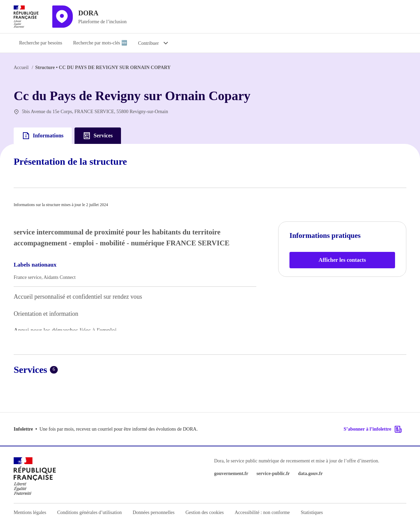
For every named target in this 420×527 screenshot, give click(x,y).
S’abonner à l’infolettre (373, 429)
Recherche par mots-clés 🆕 (100, 43)
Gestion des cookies (205, 512)
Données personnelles (153, 512)
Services (98, 136)
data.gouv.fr (310, 474)
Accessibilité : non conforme (262, 512)
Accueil (21, 67)
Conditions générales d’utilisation (89, 512)
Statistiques (312, 512)
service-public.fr (273, 474)
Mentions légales (30, 512)
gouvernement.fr (231, 474)
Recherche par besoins (41, 43)
